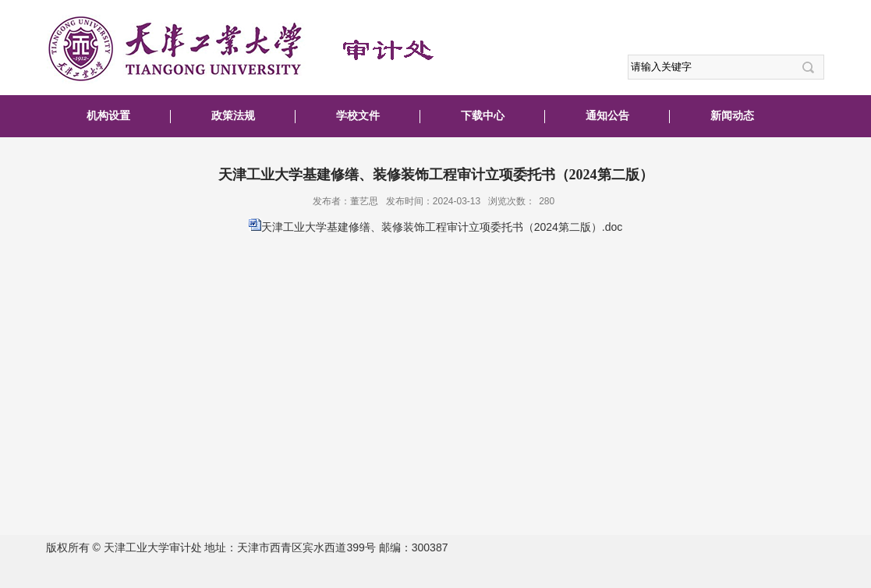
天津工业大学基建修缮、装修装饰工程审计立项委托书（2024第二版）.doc (442, 227)
